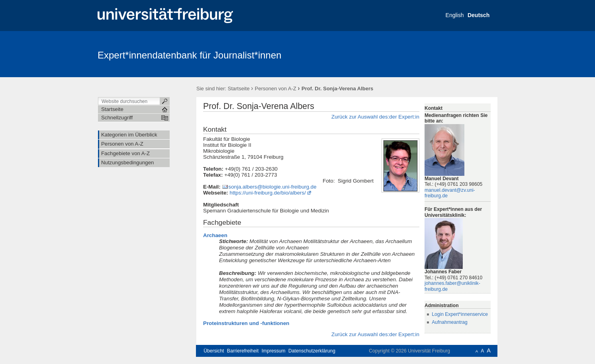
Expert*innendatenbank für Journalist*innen (190, 55)
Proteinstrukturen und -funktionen (246, 323)
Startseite (239, 89)
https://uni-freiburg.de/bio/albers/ (268, 193)
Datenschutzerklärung (312, 351)
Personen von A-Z (276, 89)
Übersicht (214, 351)
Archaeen (215, 235)
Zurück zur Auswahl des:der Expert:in (375, 117)
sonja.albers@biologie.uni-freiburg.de (272, 187)
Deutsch (479, 15)
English (455, 15)
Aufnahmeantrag (450, 322)
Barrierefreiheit (243, 351)
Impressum (274, 351)
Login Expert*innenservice (460, 314)
